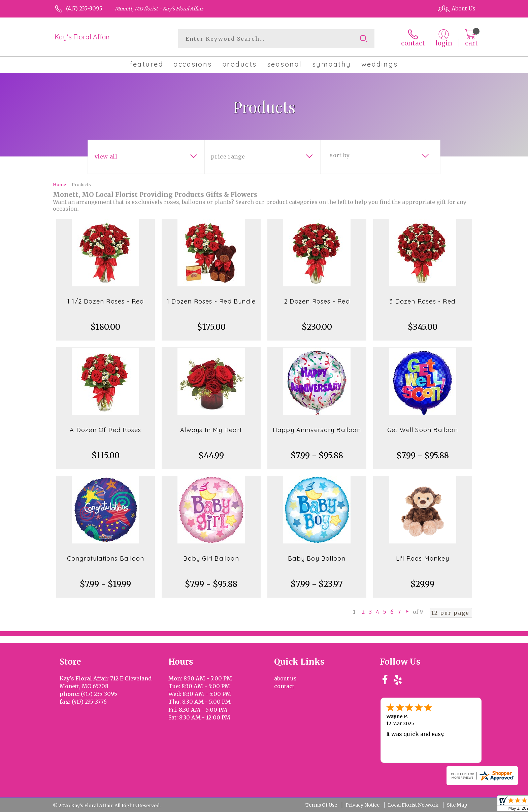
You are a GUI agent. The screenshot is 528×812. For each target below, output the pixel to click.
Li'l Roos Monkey (423, 558)
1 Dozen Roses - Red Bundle (211, 301)
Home (59, 184)
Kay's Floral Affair (82, 37)
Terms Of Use (321, 805)
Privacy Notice (362, 805)
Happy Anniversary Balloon (317, 430)
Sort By (340, 155)
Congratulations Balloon (106, 558)
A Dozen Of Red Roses (105, 430)
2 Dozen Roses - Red (317, 301)
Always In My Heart (211, 430)
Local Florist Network (413, 805)
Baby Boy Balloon (317, 558)
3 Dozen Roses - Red (422, 301)
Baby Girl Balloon (211, 558)
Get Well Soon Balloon (423, 430)
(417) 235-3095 (84, 8)
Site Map (457, 805)
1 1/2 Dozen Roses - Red (106, 301)
